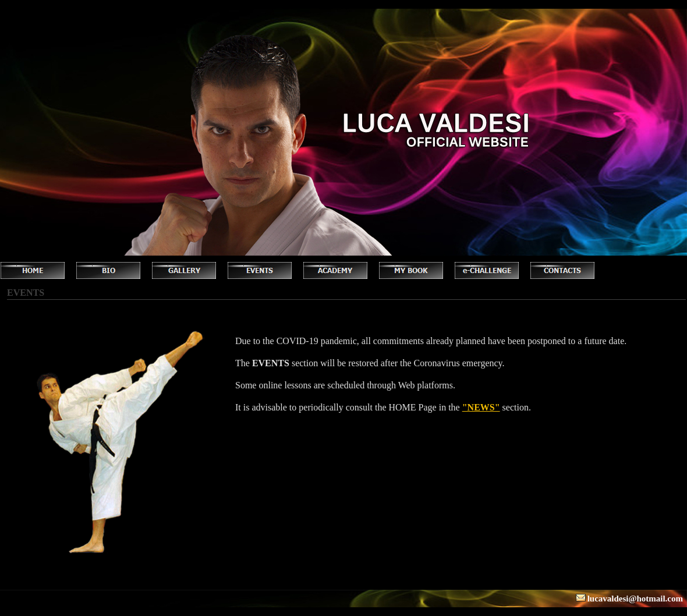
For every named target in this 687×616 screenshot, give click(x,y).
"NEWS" (481, 407)
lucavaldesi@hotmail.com (635, 599)
